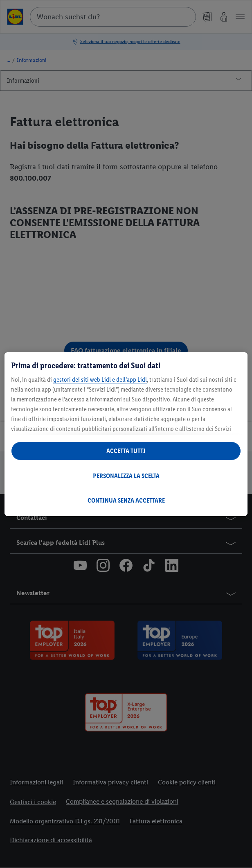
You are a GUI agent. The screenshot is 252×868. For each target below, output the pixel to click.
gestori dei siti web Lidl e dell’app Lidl (100, 380)
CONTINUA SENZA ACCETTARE (126, 500)
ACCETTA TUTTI (126, 451)
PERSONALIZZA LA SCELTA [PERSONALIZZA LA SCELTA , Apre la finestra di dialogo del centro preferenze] (126, 476)
